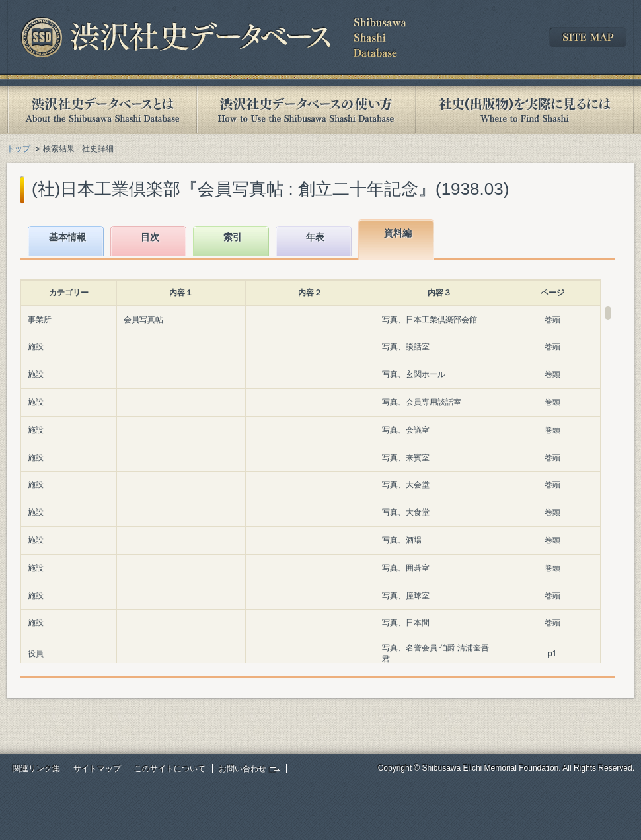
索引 (233, 237)
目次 (150, 237)
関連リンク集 (36, 769)
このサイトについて (170, 769)
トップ (19, 149)
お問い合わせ (243, 769)
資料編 (398, 233)
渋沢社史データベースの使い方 (306, 110)
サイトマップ (97, 769)
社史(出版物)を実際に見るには (525, 110)
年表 (315, 237)
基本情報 (67, 237)
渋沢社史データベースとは (101, 110)
